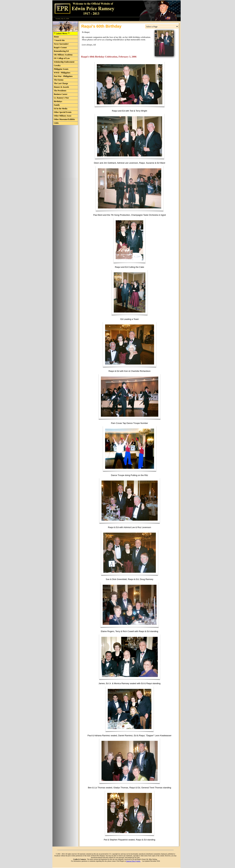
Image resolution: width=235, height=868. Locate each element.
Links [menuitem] (56, 123)
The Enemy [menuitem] (59, 80)
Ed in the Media (61, 109)
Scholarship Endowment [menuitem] (64, 62)
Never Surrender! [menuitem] (61, 44)
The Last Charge (61, 83)
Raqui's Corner (60, 48)
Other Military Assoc (63, 116)
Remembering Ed (61, 51)
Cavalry (57, 65)
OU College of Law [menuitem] (62, 58)
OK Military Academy (63, 55)
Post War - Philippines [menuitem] (63, 76)
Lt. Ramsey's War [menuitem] (61, 98)
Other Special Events (63, 112)
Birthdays (58, 101)
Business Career (61, 94)
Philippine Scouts (61, 69)
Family (57, 105)
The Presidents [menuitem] (60, 91)
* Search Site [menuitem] (59, 40)
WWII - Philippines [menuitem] (62, 73)
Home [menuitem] (56, 37)
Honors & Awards (61, 87)
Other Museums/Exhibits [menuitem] (64, 119)
